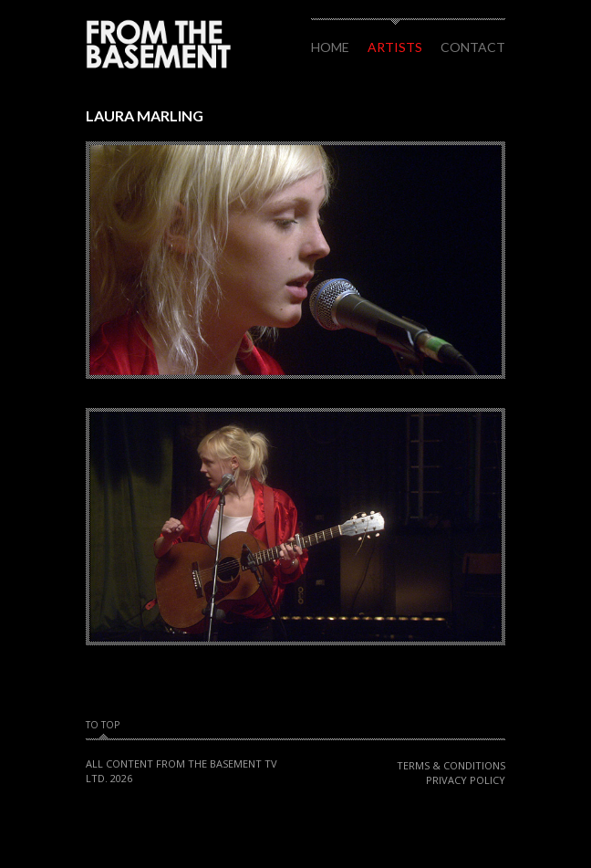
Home (330, 47)
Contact (473, 47)
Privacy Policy (466, 780)
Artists (395, 47)
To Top (103, 726)
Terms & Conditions (451, 765)
